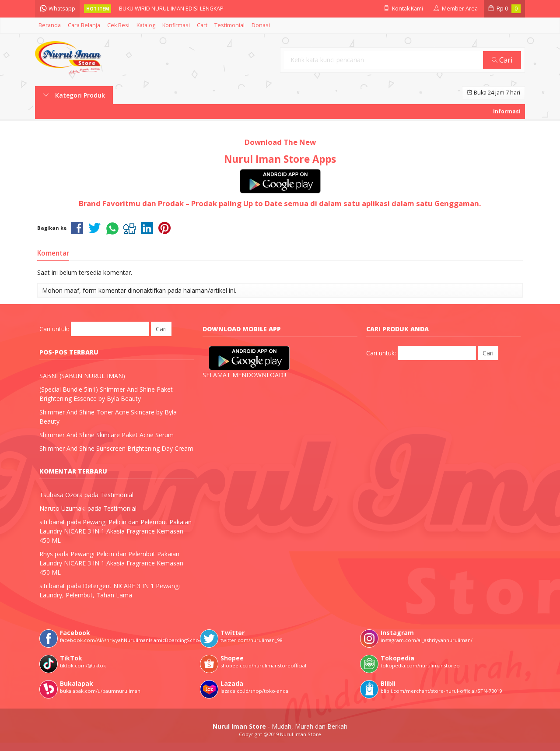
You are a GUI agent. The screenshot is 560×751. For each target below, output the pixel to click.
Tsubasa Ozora (61, 495)
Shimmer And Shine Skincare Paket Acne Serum (107, 435)
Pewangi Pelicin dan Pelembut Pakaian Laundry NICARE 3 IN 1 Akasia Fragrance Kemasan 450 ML (115, 531)
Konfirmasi (176, 25)
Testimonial (229, 25)
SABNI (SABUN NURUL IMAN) (82, 376)
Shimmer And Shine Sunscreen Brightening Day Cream (116, 448)
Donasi (261, 25)
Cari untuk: (54, 329)
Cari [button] (502, 60)
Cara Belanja (84, 25)
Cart (202, 25)
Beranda (50, 25)
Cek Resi (118, 25)
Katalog (146, 25)
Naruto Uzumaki (63, 508)
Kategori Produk (74, 95)
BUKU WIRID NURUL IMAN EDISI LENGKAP (171, 9)
